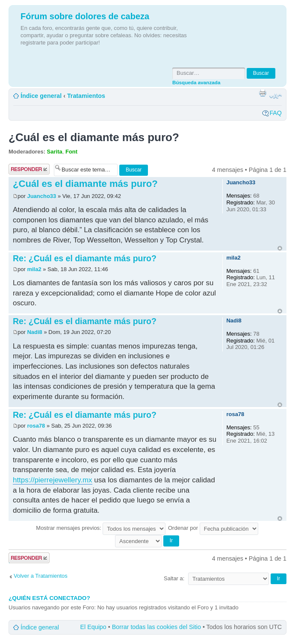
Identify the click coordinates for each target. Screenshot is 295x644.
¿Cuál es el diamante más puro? (94, 137)
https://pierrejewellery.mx (53, 480)
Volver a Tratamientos (41, 576)
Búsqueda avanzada (196, 82)
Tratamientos (86, 96)
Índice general (41, 96)
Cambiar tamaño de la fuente (276, 96)
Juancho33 (41, 196)
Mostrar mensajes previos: (101, 528)
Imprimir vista (263, 93)
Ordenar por (213, 528)
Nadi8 (34, 332)
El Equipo (93, 627)
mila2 (34, 269)
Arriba (280, 248)
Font (71, 152)
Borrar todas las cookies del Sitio (156, 627)
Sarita (55, 152)
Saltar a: (174, 578)
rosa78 (36, 426)
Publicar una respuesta (29, 169)
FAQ (276, 113)
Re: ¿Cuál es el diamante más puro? (85, 258)
